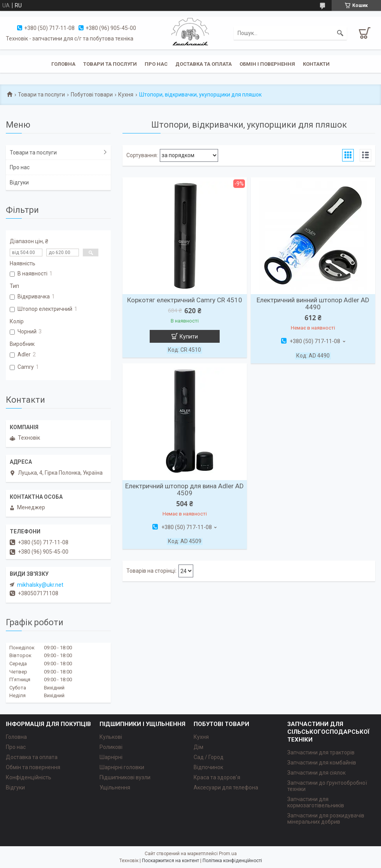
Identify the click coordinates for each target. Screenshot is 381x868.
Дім (198, 747)
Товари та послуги (110, 64)
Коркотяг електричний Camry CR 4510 (185, 300)
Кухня (126, 95)
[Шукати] (340, 33)
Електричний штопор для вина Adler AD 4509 (184, 489)
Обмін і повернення (267, 64)
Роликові (111, 747)
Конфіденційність (29, 777)
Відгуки (19, 182)
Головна (63, 64)
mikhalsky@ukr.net (40, 585)
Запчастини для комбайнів (322, 763)
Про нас (156, 64)
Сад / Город (209, 757)
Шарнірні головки (122, 767)
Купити (189, 337)
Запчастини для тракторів (321, 752)
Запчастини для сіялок (316, 773)
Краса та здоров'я (217, 777)
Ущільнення (115, 787)
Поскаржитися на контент (170, 861)
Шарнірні (111, 757)
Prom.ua (228, 854)
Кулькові (111, 737)
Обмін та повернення (33, 767)
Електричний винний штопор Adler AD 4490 (313, 303)
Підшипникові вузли (125, 777)
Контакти (316, 64)
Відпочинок (208, 767)
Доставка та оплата (204, 64)
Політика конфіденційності (232, 861)
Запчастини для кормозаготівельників (316, 802)
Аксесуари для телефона (226, 787)
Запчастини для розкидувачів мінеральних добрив (326, 819)
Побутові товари (92, 95)
